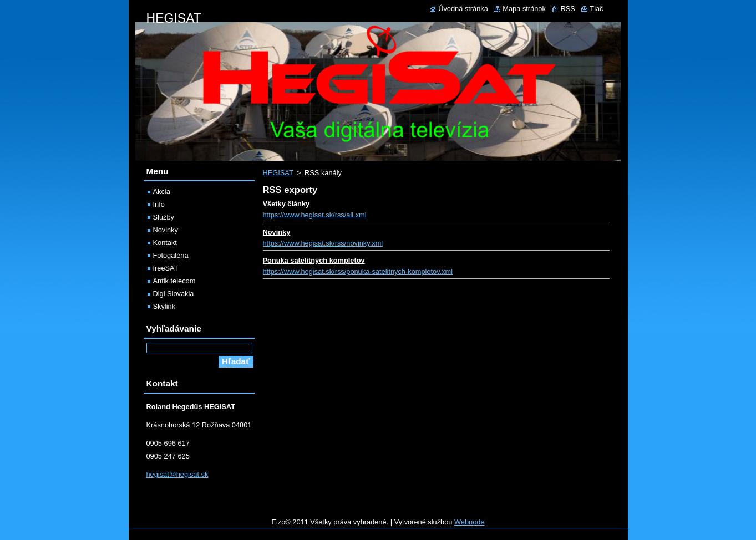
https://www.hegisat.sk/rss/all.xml (315, 215)
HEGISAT (278, 173)
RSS (567, 9)
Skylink (164, 306)
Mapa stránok (524, 9)
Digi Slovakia (174, 294)
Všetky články (286, 204)
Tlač (596, 9)
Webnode (470, 522)
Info (159, 204)
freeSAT (166, 268)
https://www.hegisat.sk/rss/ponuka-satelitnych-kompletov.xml (358, 271)
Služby (164, 217)
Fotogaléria (171, 255)
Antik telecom (174, 281)
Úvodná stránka (463, 9)
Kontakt (165, 243)
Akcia (162, 192)
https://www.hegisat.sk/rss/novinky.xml (323, 243)
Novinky (277, 232)
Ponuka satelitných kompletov (314, 260)
